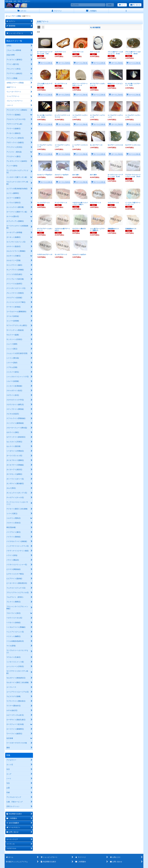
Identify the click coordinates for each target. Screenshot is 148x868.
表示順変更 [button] (95, 27)
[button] (126, 11)
